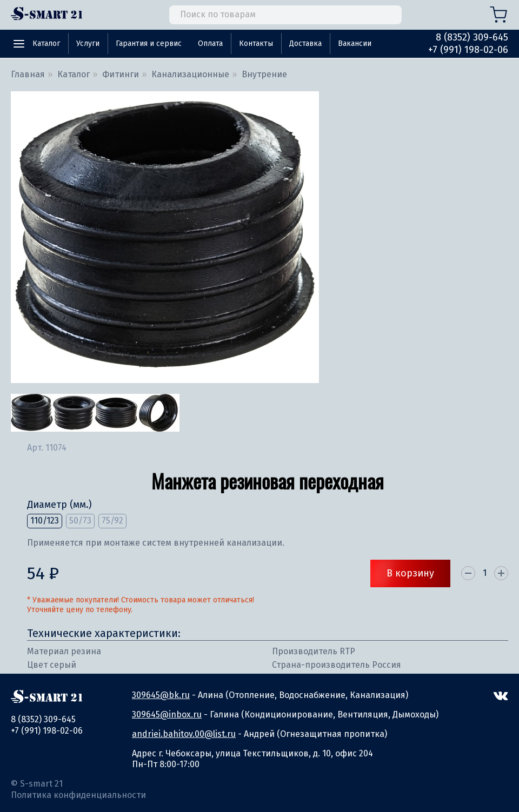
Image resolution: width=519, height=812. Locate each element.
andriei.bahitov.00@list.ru (184, 734)
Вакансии (355, 43)
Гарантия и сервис (149, 43)
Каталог (46, 43)
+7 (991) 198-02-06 (468, 50)
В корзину (410, 573)
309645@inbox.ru (167, 714)
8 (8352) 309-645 (472, 37)
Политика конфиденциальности (78, 795)
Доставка (305, 43)
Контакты (256, 43)
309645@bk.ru (161, 695)
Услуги (88, 43)
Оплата (210, 43)
